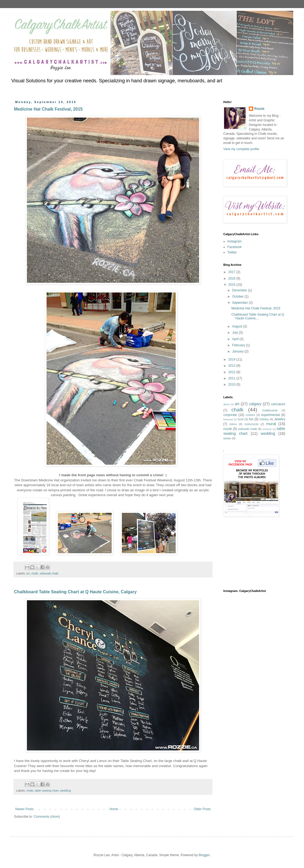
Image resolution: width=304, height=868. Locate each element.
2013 (232, 366)
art (28, 573)
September (241, 303)
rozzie (228, 429)
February (239, 345)
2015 (232, 285)
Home (114, 809)
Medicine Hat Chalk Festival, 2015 (48, 109)
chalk (35, 573)
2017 (232, 272)
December (240, 290)
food (241, 419)
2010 (232, 384)
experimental (271, 415)
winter (227, 438)
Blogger (204, 855)
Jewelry (280, 419)
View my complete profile (241, 149)
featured (228, 419)
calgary (255, 404)
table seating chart (47, 791)
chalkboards (270, 410)
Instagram (234, 241)
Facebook (234, 247)
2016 (232, 278)
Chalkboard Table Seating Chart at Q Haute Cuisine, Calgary (75, 592)
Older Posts (202, 809)
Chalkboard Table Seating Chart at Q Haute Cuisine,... (258, 316)
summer (267, 429)
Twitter (232, 252)
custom (250, 415)
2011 (232, 378)
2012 (232, 372)
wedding (65, 791)
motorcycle (252, 424)
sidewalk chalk (49, 573)
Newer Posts (24, 809)
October (238, 297)
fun (251, 419)
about (227, 404)
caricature (278, 404)
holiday (264, 419)
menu (233, 424)
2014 (232, 359)
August (238, 326)
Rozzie (259, 109)
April (236, 339)
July (236, 333)
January (238, 351)
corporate (230, 415)
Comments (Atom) (47, 817)
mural (271, 424)
